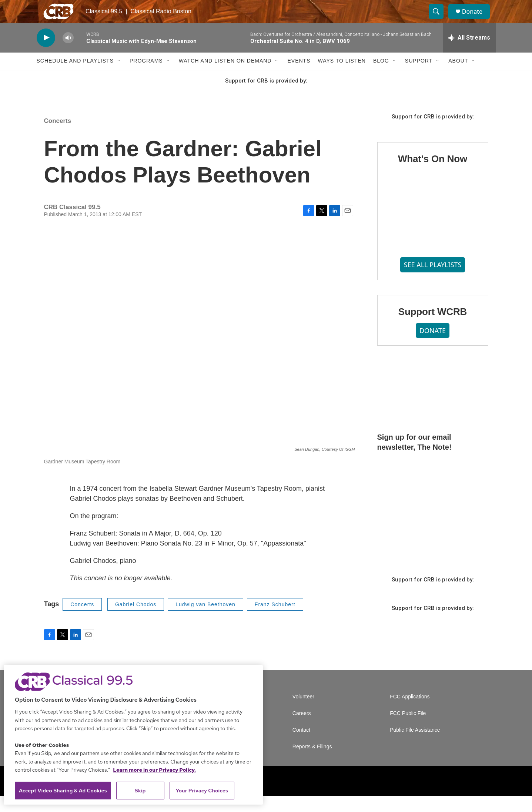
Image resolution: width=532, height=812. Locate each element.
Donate (477, 19)
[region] (133, 735)
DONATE (433, 346)
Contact (301, 746)
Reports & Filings (312, 763)
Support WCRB (433, 328)
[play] (46, 54)
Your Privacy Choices (202, 791)
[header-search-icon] (439, 20)
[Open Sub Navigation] (119, 77)
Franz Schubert (275, 620)
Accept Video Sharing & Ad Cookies (63, 791)
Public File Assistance (415, 746)
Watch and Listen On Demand (225, 77)
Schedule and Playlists (75, 77)
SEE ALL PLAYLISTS (433, 281)
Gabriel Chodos (136, 620)
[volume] (68, 54)
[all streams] (469, 54)
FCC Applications (410, 713)
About (458, 77)
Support (419, 77)
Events (299, 77)
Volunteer (303, 713)
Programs (146, 77)
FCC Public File (408, 730)
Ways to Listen (342, 77)
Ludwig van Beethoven (205, 620)
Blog (381, 77)
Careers (302, 730)
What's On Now (433, 175)
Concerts (58, 137)
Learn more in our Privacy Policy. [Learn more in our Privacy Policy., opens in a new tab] (154, 770)
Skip (140, 791)
